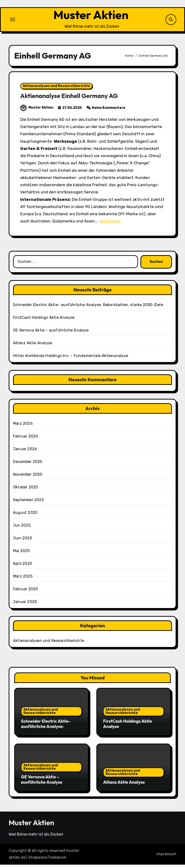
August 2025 (25, 516)
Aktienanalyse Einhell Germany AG (72, 99)
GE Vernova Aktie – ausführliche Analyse (51, 333)
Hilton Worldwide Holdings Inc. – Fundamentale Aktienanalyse (71, 359)
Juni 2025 (23, 541)
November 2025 (28, 477)
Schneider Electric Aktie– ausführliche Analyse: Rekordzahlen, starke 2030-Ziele (88, 308)
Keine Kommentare (109, 111)
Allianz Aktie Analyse (33, 346)
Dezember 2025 (28, 465)
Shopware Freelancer (48, 861)
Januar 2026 (25, 452)
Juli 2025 (22, 528)
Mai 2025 (21, 554)
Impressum (166, 857)
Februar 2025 (25, 592)
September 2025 (28, 503)
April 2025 (23, 567)
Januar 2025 (25, 605)
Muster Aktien (91, 17)
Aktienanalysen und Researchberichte (56, 89)
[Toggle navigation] (13, 21)
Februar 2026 (26, 439)
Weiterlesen (111, 224)
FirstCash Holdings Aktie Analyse (44, 321)
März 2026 (23, 427)
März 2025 (23, 579)
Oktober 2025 (26, 490)
